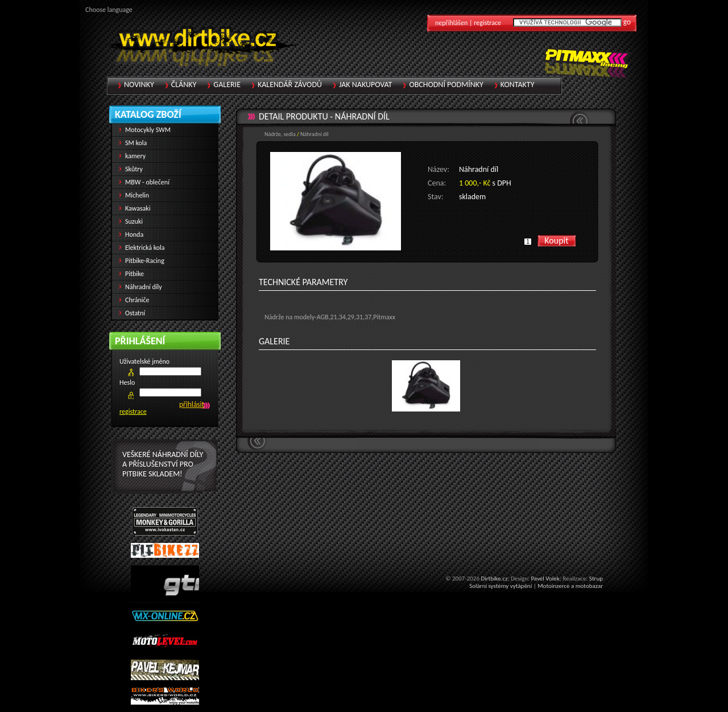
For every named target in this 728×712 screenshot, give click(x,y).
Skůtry (134, 169)
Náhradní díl (362, 116)
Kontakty (518, 85)
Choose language (109, 10)
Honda (134, 234)
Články (184, 85)
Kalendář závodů (290, 85)
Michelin (137, 195)
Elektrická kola (145, 248)
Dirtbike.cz (494, 579)
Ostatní (135, 313)
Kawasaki (138, 208)
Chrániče (137, 300)
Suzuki (134, 221)
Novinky (139, 85)
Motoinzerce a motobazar (570, 586)
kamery (135, 156)
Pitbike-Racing (145, 261)
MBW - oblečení (147, 182)
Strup (596, 579)
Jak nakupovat (365, 85)
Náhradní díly (144, 287)
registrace (133, 411)
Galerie (227, 85)
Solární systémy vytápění (500, 586)
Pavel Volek (545, 579)
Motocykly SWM (148, 130)
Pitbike (135, 274)
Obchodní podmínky (446, 85)
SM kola (136, 143)
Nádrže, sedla (280, 134)
